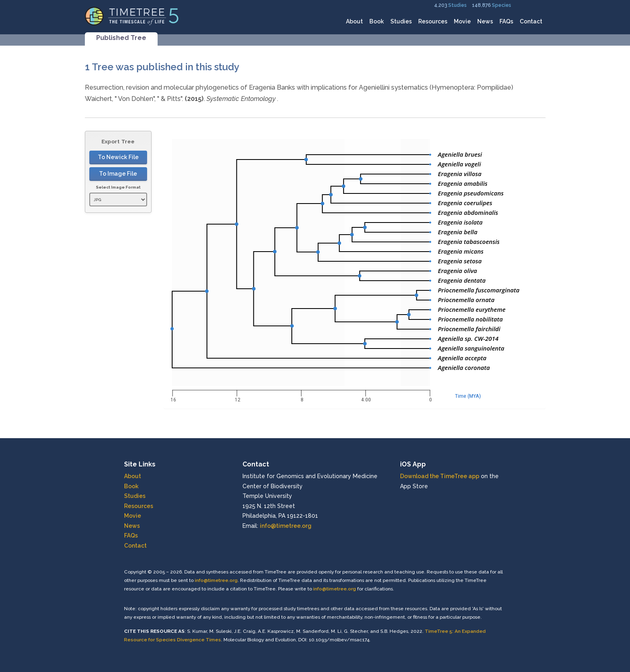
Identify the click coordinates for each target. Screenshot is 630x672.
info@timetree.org (286, 526)
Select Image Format (118, 187)
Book (377, 21)
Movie (462, 21)
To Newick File (118, 157)
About (354, 21)
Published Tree (121, 38)
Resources (433, 21)
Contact (531, 21)
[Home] (132, 16)
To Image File (118, 174)
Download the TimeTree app (440, 476)
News (485, 21)
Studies (457, 5)
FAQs (506, 21)
